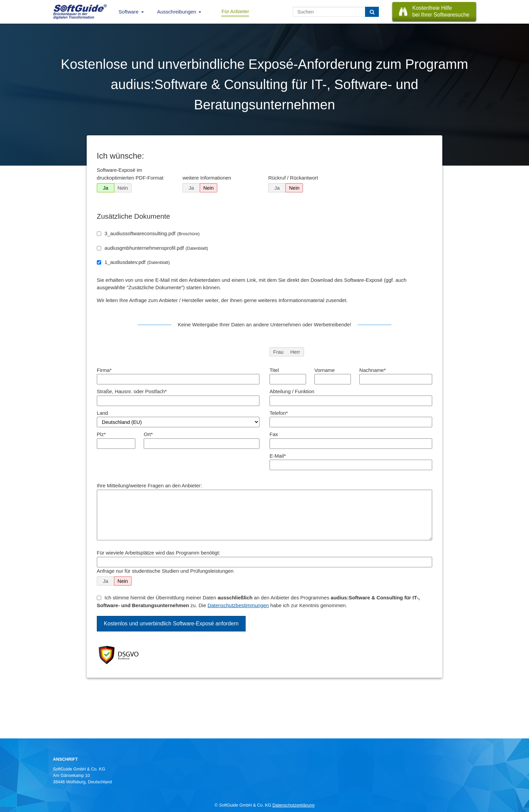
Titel (274, 370)
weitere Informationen (207, 178)
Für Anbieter (235, 11)
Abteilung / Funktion (292, 391)
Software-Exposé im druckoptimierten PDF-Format (130, 174)
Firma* (104, 370)
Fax (274, 434)
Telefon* (279, 413)
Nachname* (372, 370)
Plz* (101, 434)
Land (102, 413)
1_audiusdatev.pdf (137, 262)
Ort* (148, 434)
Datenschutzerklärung (294, 805)
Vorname (325, 370)
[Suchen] (372, 12)
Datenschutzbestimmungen (238, 605)
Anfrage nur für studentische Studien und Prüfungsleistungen (165, 571)
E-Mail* (278, 456)
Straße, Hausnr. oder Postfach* (132, 391)
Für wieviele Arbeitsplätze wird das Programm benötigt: (159, 553)
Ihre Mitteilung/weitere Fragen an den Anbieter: (149, 485)
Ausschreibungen (177, 12)
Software (128, 12)
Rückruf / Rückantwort (293, 178)
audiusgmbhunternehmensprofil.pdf (156, 248)
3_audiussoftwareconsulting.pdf (152, 233)
